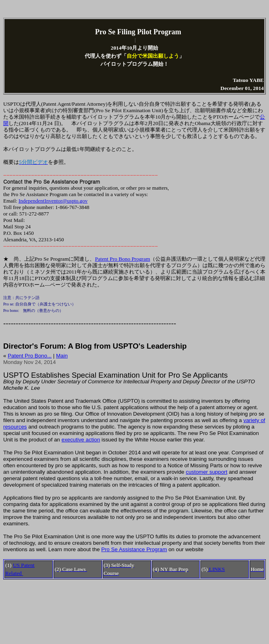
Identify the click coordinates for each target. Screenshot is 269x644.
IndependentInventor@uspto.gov (53, 201)
